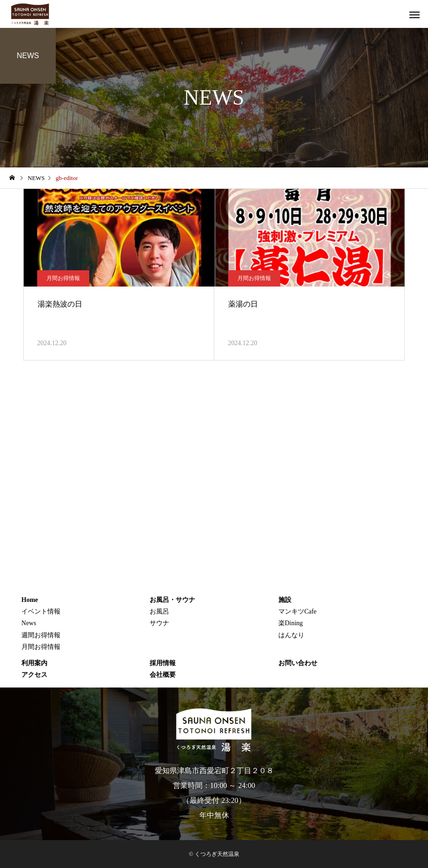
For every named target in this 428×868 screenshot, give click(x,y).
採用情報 (163, 663)
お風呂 (159, 611)
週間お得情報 (41, 635)
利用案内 (34, 663)
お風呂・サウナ (172, 600)
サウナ (159, 623)
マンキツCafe (297, 611)
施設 (285, 600)
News (29, 623)
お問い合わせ (298, 663)
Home (30, 600)
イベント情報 (41, 611)
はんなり (291, 635)
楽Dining (291, 623)
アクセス (34, 675)
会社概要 (163, 675)
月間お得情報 (63, 278)
